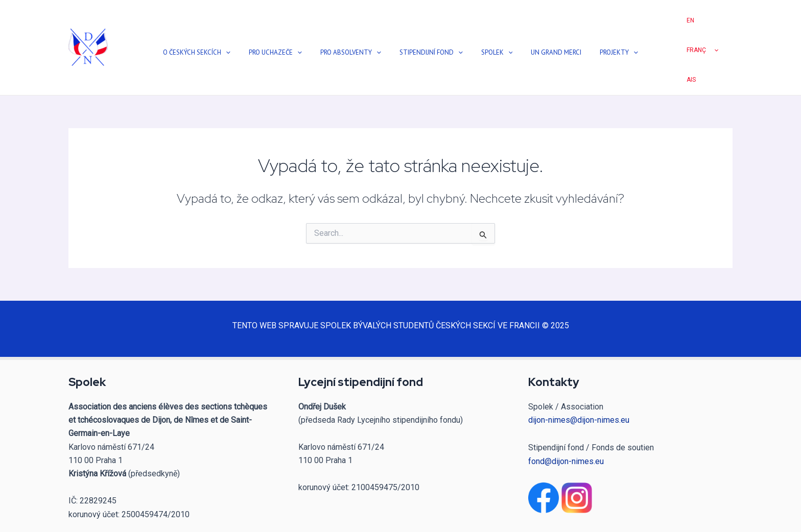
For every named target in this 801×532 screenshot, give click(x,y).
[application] (257, 32)
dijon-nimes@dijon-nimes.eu (579, 379)
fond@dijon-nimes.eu (566, 420)
